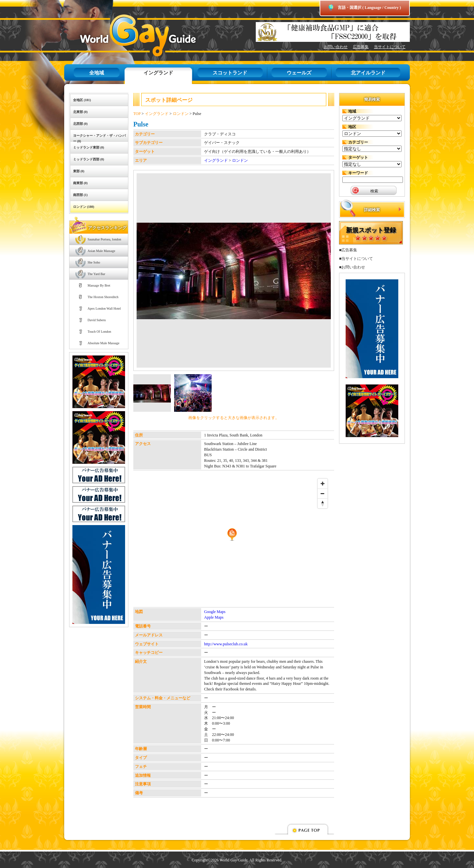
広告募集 (361, 47)
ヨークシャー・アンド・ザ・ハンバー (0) (99, 138)
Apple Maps (214, 617)
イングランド (158, 73)
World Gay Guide (129, 35)
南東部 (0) (80, 183)
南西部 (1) (80, 195)
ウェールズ (299, 73)
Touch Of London (99, 332)
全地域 (97, 73)
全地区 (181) (82, 100)
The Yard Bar (96, 274)
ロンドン (181, 114)
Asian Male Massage (101, 251)
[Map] (232, 541)
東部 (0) (79, 171)
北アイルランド (368, 73)
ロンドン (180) (84, 207)
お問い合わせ (336, 47)
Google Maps (215, 612)
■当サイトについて (356, 259)
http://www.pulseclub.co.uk (226, 644)
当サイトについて (390, 47)
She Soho (94, 262)
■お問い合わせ (352, 267)
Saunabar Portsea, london (104, 239)
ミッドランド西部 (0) (89, 159)
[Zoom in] (323, 484)
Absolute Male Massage (104, 343)
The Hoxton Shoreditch (103, 297)
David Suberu (97, 320)
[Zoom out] (323, 493)
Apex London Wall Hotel (104, 308)
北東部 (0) (80, 112)
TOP (137, 114)
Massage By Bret (99, 285)
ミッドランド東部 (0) (89, 147)
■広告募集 (348, 250)
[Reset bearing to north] (323, 503)
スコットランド (230, 73)
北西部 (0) (80, 124)
